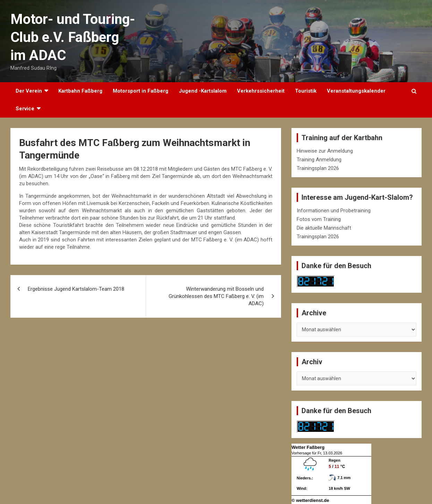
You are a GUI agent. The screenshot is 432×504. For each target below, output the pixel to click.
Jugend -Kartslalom (203, 91)
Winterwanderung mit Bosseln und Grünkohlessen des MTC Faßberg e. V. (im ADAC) (216, 296)
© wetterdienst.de (310, 500)
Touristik (306, 91)
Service (25, 109)
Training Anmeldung (319, 160)
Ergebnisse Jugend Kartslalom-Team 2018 (76, 289)
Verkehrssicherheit (261, 91)
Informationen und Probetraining (334, 211)
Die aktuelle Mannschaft (324, 228)
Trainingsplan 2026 (318, 168)
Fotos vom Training (319, 219)
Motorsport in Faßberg (141, 91)
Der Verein (29, 91)
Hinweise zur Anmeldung (325, 151)
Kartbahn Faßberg (80, 91)
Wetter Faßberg (308, 447)
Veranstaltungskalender (356, 91)
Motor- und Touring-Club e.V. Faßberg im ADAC (73, 37)
